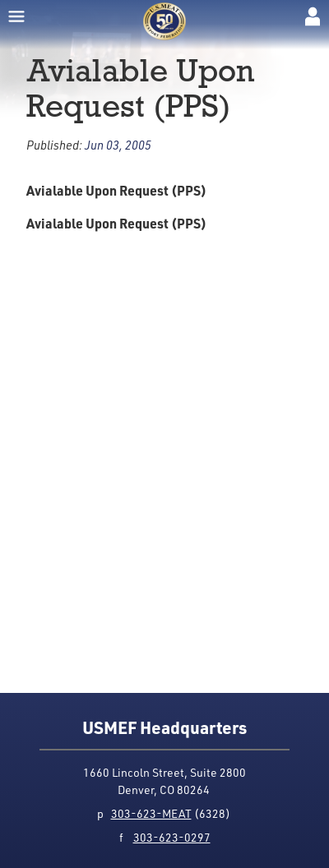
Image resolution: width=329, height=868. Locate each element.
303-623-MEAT (151, 813)
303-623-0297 (172, 837)
